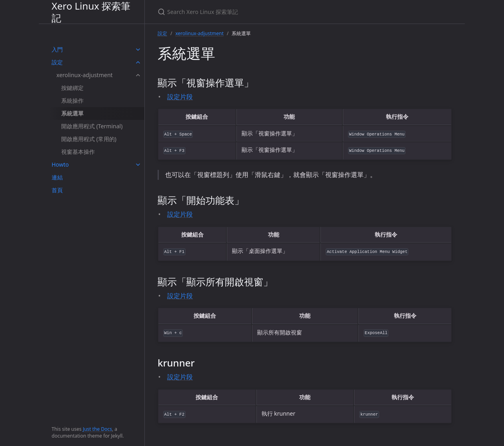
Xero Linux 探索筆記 (91, 12)
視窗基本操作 (78, 152)
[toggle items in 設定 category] (138, 62)
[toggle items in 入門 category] (138, 50)
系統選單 (72, 113)
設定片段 (180, 97)
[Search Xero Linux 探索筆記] (252, 12)
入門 (57, 49)
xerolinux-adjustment (85, 75)
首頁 (57, 190)
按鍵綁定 (72, 88)
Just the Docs (97, 429)
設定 (57, 62)
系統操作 (72, 101)
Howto (60, 164)
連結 (57, 177)
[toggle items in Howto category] (138, 165)
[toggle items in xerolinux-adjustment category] (138, 75)
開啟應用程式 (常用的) (89, 139)
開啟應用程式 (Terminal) (92, 126)
